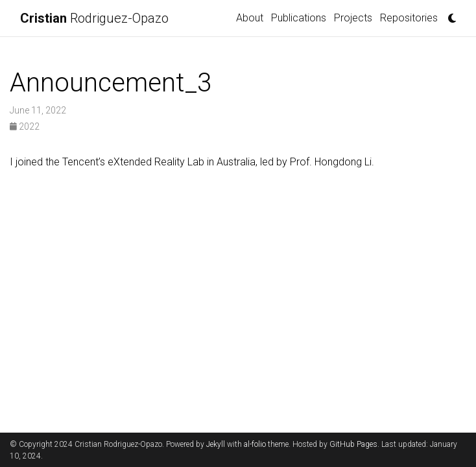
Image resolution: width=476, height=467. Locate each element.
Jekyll (216, 444)
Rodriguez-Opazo (94, 18)
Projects (353, 18)
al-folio (255, 444)
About (250, 18)
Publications (299, 18)
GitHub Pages (353, 444)
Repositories (409, 18)
